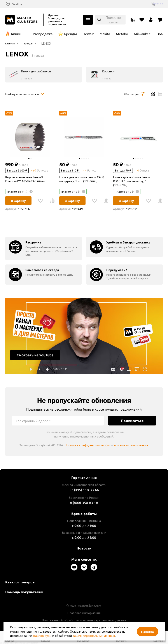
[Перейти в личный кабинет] (151, 20)
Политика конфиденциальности (87, 445)
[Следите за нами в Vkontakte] (84, 567)
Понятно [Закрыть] (148, 632)
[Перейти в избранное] (142, 20)
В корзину (18, 201)
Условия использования (131, 445)
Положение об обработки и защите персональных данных (84, 620)
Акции (16, 34)
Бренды (70, 34)
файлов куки (42, 635)
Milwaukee (142, 34)
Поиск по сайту (113, 20)
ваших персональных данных (94, 635)
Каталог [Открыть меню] (88, 20)
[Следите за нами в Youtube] (74, 567)
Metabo (122, 34)
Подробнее (84, 336)
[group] (44, 248)
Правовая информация (84, 613)
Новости (84, 548)
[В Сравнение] (52, 201)
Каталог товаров (20, 582)
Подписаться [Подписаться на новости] (132, 421)
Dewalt (88, 34)
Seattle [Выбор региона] (17, 4)
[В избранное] (40, 201)
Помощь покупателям (24, 592)
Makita (105, 34)
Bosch (161, 34)
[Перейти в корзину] (160, 20)
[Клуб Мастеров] (22, 20)
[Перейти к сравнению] (133, 20)
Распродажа (43, 34)
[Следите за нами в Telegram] (94, 567)
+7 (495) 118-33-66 (84, 490)
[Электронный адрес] (58, 421)
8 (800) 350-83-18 (150, 4)
